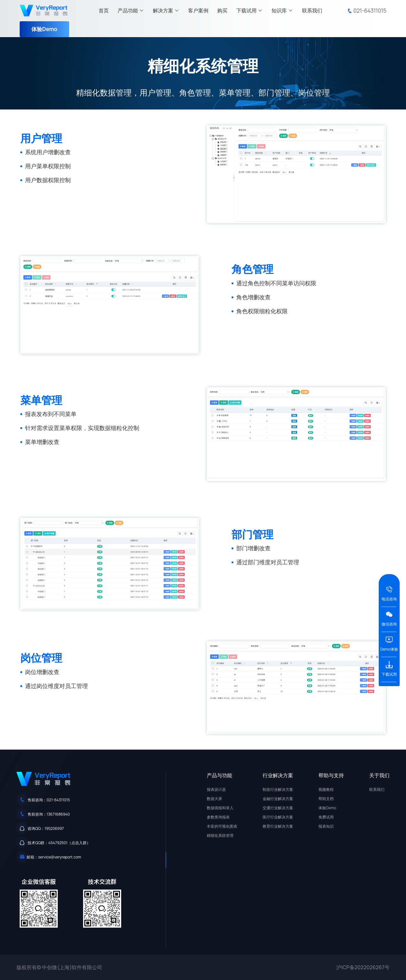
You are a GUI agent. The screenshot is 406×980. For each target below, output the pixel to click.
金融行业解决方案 (278, 799)
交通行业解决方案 (278, 808)
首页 (104, 10)
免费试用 (326, 817)
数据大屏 (214, 799)
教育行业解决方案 (278, 826)
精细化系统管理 (220, 835)
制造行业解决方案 (278, 789)
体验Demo (44, 29)
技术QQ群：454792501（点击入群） (59, 843)
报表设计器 (216, 789)
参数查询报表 (218, 817)
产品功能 (131, 10)
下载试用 (249, 10)
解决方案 (166, 10)
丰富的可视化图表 (222, 826)
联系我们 (312, 10)
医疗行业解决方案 (278, 817)
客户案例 (198, 10)
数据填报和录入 (220, 808)
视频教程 (326, 789)
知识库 (282, 10)
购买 (222, 10)
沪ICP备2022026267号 (363, 967)
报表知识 (326, 826)
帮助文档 (326, 799)
